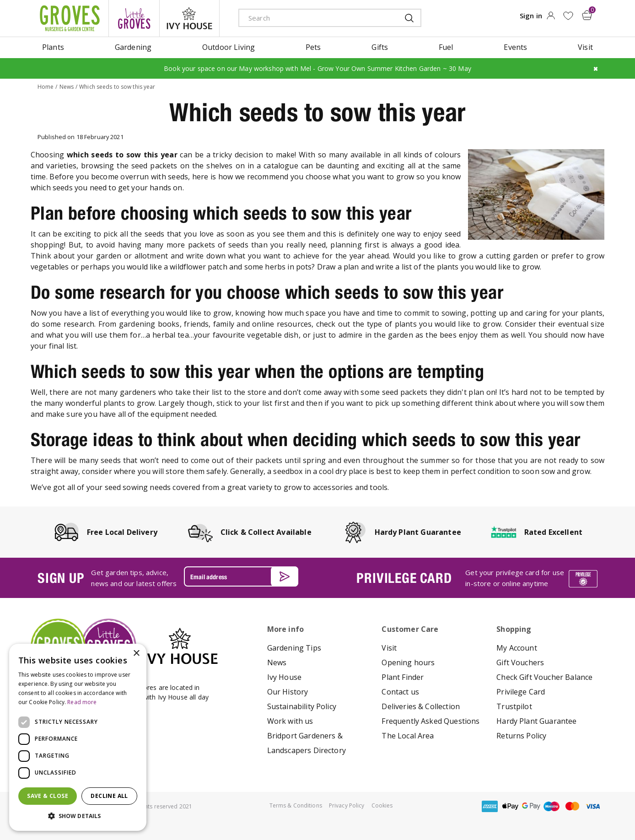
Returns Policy (521, 736)
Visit (389, 648)
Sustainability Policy (302, 706)
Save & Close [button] (48, 796)
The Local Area (408, 736)
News (277, 662)
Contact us (400, 692)
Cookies (382, 805)
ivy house (189, 18)
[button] (78, 816)
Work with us (290, 721)
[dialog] (78, 737)
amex (490, 806)
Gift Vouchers (520, 662)
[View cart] (587, 15)
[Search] (312, 18)
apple (511, 806)
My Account (517, 648)
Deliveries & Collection (421, 706)
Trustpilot (514, 706)
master (572, 806)
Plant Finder (403, 677)
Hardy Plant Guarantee (536, 721)
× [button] (136, 654)
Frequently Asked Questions (431, 721)
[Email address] (241, 576)
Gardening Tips (294, 648)
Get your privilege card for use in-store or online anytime (515, 578)
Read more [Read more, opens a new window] (82, 702)
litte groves (134, 18)
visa (593, 806)
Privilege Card (521, 692)
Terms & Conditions (296, 805)
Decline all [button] (109, 796)
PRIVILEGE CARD (404, 578)
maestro (552, 806)
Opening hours (408, 662)
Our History (288, 692)
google (531, 806)
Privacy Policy (347, 805)
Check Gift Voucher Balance (544, 677)
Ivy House (284, 677)
